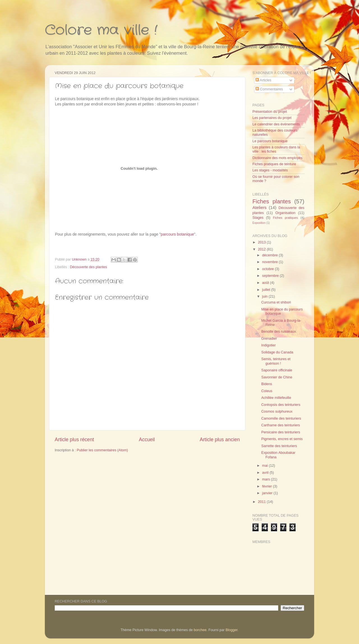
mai (266, 466)
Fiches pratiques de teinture (274, 164)
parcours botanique (177, 234)
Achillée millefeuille (276, 398)
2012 (262, 249)
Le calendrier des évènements (276, 124)
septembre (271, 276)
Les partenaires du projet (272, 118)
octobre (269, 269)
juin (265, 296)
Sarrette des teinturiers (279, 446)
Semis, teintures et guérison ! (276, 361)
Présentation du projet (270, 112)
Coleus (267, 391)
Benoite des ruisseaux (279, 332)
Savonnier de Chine (277, 377)
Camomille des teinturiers (281, 418)
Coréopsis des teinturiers (281, 405)
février (268, 486)
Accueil (147, 440)
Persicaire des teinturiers (281, 432)
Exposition (259, 223)
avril (266, 473)
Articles (263, 80)
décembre (271, 255)
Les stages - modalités (270, 170)
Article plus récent (74, 440)
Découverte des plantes (88, 267)
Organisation (285, 213)
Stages (258, 218)
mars (267, 479)
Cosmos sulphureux (277, 411)
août (266, 283)
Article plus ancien (220, 440)
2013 (262, 242)
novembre (271, 262)
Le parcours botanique (270, 141)
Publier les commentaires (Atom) (102, 450)
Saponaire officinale (277, 370)
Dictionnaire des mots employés (278, 158)
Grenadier (269, 339)
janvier (268, 493)
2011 (262, 502)
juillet (267, 290)
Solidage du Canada (277, 352)
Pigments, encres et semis (282, 439)
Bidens (267, 384)
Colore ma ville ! (101, 30)
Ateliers (259, 207)
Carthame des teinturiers (280, 425)
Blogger (232, 630)
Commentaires (269, 89)
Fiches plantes (272, 201)
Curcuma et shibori (276, 302)
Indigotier (268, 345)
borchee (200, 630)
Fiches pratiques (285, 218)
